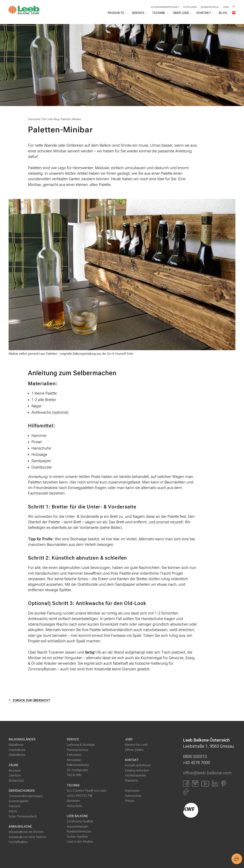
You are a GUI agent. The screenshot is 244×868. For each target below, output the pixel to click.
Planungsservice (77, 750)
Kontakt (205, 13)
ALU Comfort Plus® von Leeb (87, 791)
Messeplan (74, 760)
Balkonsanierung (78, 765)
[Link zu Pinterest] (224, 784)
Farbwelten (74, 755)
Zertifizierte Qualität (80, 821)
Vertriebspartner (136, 775)
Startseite (34, 119)
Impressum (132, 791)
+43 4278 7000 (196, 763)
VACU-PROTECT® (79, 796)
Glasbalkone (17, 755)
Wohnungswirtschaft (165, 7)
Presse (130, 801)
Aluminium (73, 801)
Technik (160, 13)
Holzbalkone (17, 750)
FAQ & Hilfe (74, 775)
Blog (223, 13)
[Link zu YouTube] (205, 784)
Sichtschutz (16, 781)
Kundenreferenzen (79, 831)
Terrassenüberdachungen (26, 796)
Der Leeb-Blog (51, 119)
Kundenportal (210, 7)
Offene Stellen (134, 750)
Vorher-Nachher (77, 837)
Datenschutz (133, 796)
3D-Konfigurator (77, 770)
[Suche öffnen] (234, 6)
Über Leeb (182, 13)
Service (140, 13)
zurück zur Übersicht (30, 700)
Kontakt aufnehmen (138, 765)
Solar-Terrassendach (23, 816)
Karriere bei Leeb (136, 745)
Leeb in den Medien (80, 842)
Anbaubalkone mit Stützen (26, 832)
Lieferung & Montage (81, 745)
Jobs (226, 7)
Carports (14, 806)
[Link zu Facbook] (186, 784)
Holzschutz (74, 806)
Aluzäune (15, 770)
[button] (237, 859)
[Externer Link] (209, 810)
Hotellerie (190, 7)
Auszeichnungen (78, 827)
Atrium (13, 811)
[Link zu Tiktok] (186, 792)
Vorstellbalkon (18, 842)
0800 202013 (195, 757)
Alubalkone (16, 745)
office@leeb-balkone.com (207, 773)
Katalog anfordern (137, 770)
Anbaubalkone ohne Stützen (27, 837)
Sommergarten (19, 801)
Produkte (117, 13)
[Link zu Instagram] (195, 784)
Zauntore (15, 775)
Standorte (132, 781)
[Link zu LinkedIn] (215, 784)
